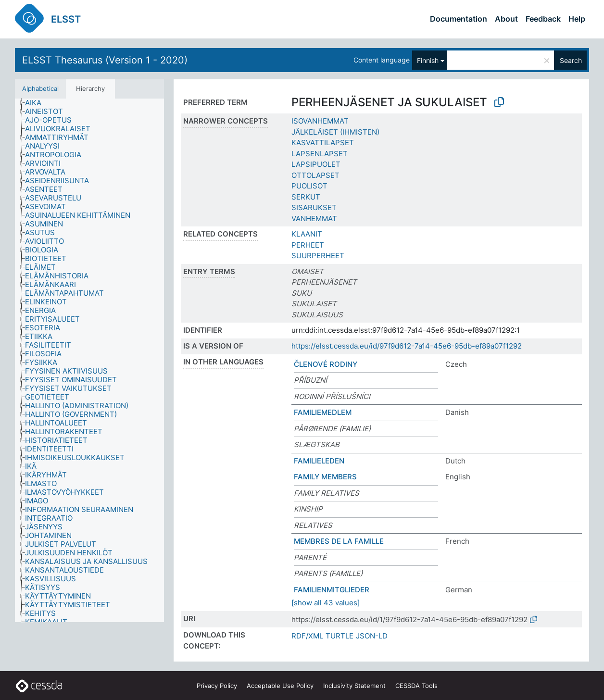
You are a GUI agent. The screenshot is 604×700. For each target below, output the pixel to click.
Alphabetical (40, 88)
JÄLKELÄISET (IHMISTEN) (335, 132)
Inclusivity (354, 686)
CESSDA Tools (416, 686)
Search (571, 60)
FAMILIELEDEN (319, 461)
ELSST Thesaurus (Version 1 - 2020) (105, 60)
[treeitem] (37, 103)
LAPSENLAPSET (320, 154)
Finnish (428, 60)
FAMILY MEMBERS (325, 477)
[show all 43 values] (326, 603)
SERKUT (306, 197)
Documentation (459, 19)
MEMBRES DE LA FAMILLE (339, 541)
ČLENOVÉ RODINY (326, 364)
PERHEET (308, 245)
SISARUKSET (314, 207)
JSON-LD (372, 636)
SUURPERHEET (318, 256)
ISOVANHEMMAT (320, 121)
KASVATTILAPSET (323, 143)
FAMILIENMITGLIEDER (332, 590)
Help (577, 19)
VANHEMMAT (314, 219)
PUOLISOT (309, 186)
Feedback (543, 19)
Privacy (217, 686)
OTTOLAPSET (315, 175)
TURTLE (340, 636)
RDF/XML (307, 636)
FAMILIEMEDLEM (323, 412)
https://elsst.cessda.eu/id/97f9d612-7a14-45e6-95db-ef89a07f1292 (407, 346)
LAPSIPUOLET (316, 164)
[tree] (89, 360)
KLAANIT (307, 234)
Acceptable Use (280, 686)
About (506, 19)
